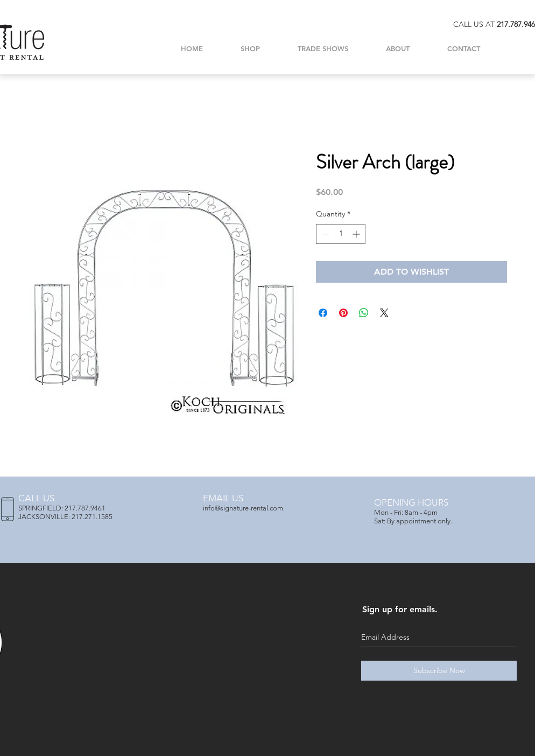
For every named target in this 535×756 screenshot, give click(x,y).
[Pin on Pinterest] (343, 313)
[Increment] (357, 234)
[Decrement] (324, 234)
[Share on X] (384, 313)
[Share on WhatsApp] (364, 313)
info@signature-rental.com (243, 508)
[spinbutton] (341, 234)
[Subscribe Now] (439, 671)
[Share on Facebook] (323, 313)
